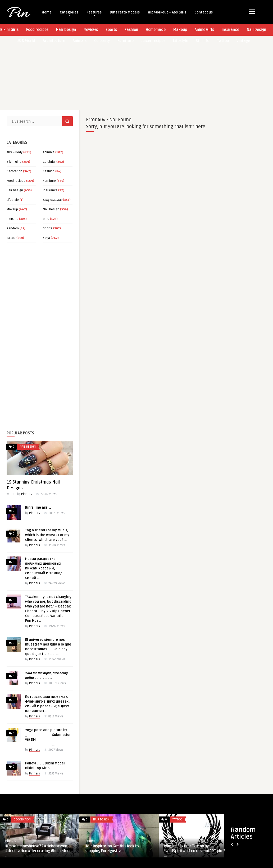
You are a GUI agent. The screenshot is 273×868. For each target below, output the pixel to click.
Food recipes (37, 30)
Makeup (180, 30)
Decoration (14, 171)
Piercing (12, 219)
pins (46, 219)
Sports (111, 30)
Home (47, 12)
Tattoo (11, 238)
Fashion (131, 30)
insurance (230, 30)
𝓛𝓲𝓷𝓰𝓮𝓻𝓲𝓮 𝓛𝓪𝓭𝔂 (53, 200)
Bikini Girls (14, 162)
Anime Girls (204, 30)
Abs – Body (15, 152)
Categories (69, 13)
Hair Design (66, 30)
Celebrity (49, 162)
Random (13, 228)
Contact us (204, 12)
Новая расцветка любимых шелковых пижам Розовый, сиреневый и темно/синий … (44, 568)
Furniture (49, 181)
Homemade (156, 30)
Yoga (46, 238)
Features (94, 13)
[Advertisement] (135, 73)
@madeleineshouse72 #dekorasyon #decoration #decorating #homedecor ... (39, 851)
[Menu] (252, 11)
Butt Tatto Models (125, 12)
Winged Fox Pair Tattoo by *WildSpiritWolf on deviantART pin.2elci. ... (198, 851)
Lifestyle (13, 200)
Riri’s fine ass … (38, 508)
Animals (49, 152)
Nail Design (256, 30)
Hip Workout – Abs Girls (167, 12)
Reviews (91, 30)
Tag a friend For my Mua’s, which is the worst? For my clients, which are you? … (47, 535)
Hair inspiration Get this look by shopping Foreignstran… (112, 849)
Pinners (27, 494)
